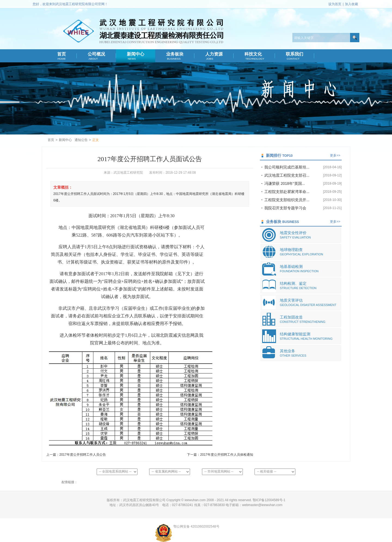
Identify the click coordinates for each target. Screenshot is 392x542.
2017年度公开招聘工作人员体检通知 (227, 455)
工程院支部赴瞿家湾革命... (287, 192)
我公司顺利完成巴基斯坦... (287, 167)
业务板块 (175, 56)
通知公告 (81, 140)
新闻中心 (136, 56)
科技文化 (254, 56)
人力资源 (214, 56)
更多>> (335, 155)
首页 (62, 56)
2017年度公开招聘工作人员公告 (83, 455)
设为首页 (335, 4)
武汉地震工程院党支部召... (287, 175)
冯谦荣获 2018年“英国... (285, 183)
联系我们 (295, 56)
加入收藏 (351, 4)
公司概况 (97, 56)
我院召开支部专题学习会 (285, 208)
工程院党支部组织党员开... (287, 200)
